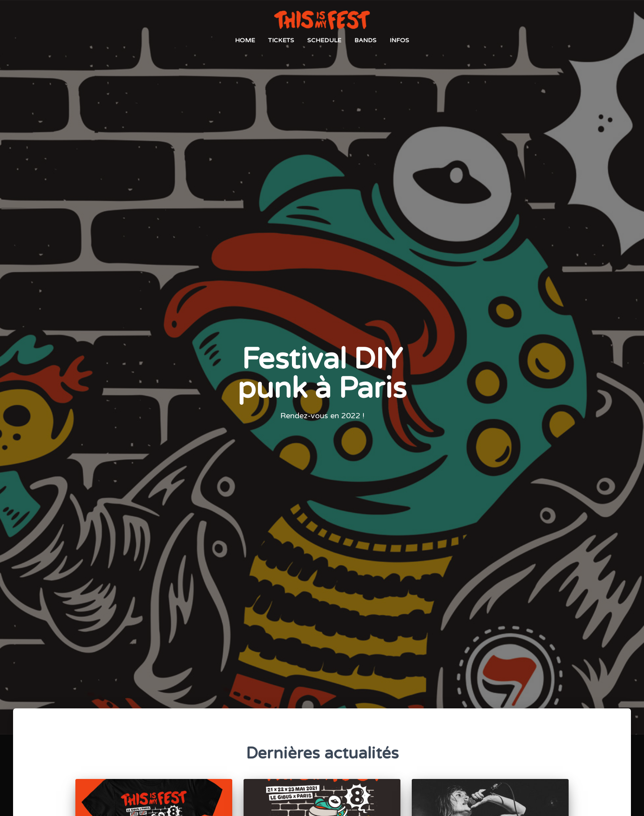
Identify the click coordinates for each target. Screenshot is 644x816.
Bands (365, 41)
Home (245, 41)
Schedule (324, 41)
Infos (399, 41)
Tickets (281, 41)
